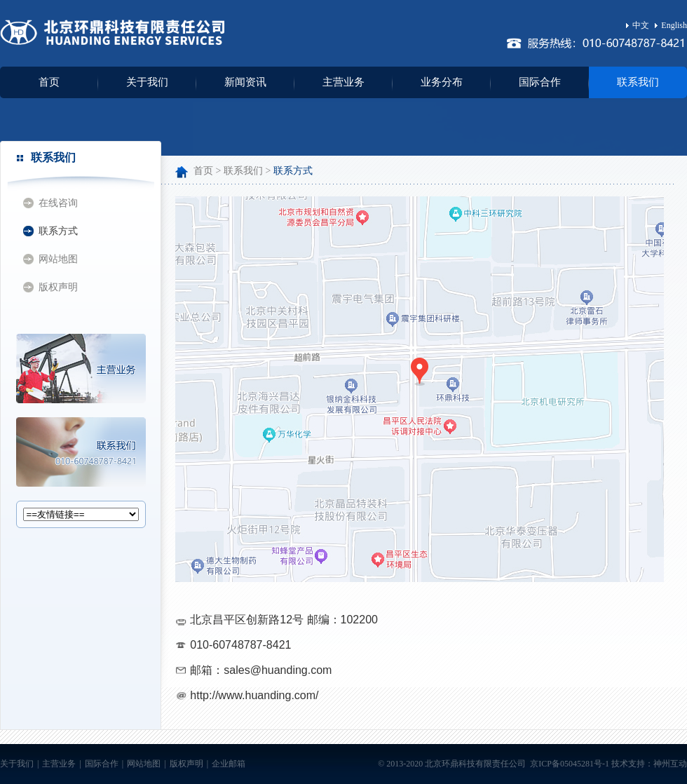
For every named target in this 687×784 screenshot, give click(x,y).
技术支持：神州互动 (649, 764)
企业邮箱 (229, 764)
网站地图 (58, 259)
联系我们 (638, 82)
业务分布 (442, 82)
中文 (638, 25)
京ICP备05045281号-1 (569, 764)
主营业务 (343, 82)
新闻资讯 (245, 82)
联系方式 (58, 231)
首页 (49, 82)
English (671, 25)
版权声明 (58, 287)
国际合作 (540, 82)
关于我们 (147, 82)
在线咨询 (58, 203)
